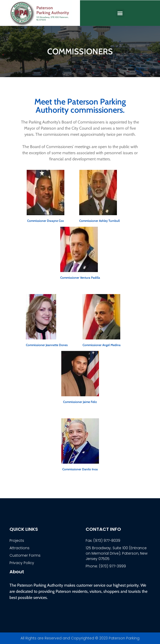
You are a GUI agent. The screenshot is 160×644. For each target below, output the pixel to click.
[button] (120, 13)
